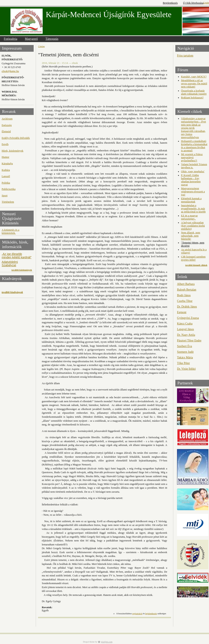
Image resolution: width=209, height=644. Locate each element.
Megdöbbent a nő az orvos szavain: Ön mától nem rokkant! (194, 84)
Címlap (41, 46)
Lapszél (6, 176)
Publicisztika (9, 189)
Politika (6, 183)
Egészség (7, 125)
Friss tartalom (185, 55)
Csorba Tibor (185, 301)
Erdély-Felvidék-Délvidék (16, 138)
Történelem (8, 202)
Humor (5, 157)
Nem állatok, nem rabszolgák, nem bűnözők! (191, 236)
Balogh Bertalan (187, 290)
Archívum (7, 119)
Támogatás (52, 39)
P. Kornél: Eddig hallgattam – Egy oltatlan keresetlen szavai (191, 180)
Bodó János (184, 295)
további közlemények (22, 270)
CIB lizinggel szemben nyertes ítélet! (193, 258)
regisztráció (137, 614)
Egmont (182, 312)
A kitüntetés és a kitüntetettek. (10, 231)
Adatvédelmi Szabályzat (10, 264)
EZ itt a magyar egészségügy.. (189, 217)
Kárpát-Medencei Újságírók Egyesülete (109, 14)
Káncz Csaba (185, 323)
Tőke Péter (183, 363)
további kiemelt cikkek (196, 265)
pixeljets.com (107, 642)
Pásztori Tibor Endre (189, 340)
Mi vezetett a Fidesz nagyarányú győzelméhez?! (192, 157)
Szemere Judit (185, 352)
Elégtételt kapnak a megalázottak (191, 200)
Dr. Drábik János (187, 307)
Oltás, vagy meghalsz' (193, 171)
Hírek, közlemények (13, 151)
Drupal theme (89, 642)
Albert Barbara (186, 284)
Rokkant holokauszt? (192, 98)
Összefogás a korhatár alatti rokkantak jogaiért (194, 92)
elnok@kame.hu (10, 71)
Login (206, 3)
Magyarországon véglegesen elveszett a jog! (193, 192)
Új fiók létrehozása (193, 3)
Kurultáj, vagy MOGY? (194, 77)
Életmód (6, 131)
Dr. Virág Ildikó (186, 369)
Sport (5, 196)
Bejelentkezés (170, 3)
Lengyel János (185, 329)
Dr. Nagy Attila (186, 335)
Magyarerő (31, 39)
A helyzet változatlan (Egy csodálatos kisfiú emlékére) (193, 226)
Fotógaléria (10, 39)
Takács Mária (185, 357)
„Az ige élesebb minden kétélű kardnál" (17, 256)
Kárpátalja (7, 164)
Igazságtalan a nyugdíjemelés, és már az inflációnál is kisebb (193, 209)
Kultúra (6, 170)
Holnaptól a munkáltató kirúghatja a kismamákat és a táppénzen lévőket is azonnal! (194, 146)
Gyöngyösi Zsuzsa (188, 318)
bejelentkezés (151, 614)
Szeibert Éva (185, 346)
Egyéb (5, 144)
